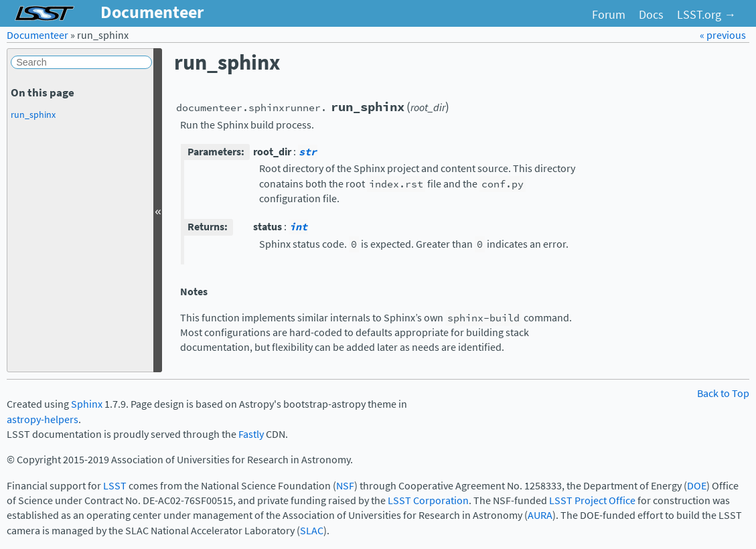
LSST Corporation (428, 500)
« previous (723, 35)
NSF (345, 486)
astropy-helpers (43, 419)
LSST (115, 486)
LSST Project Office (592, 500)
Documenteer (37, 35)
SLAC (312, 531)
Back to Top (723, 393)
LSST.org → (706, 15)
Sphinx (87, 404)
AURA (540, 515)
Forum (609, 15)
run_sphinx (33, 114)
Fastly (251, 434)
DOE (697, 486)
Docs (651, 15)
